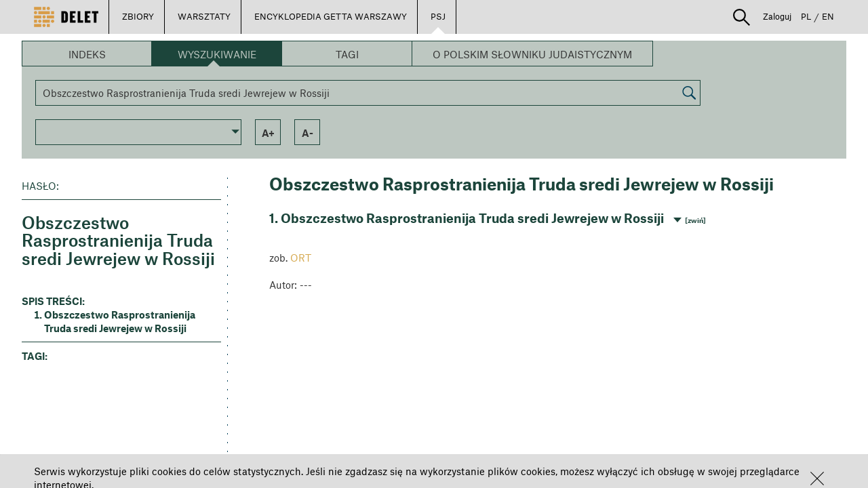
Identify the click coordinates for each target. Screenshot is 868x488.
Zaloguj (777, 16)
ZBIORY (138, 16)
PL (806, 16)
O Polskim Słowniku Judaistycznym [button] (532, 54)
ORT (301, 258)
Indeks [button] (87, 54)
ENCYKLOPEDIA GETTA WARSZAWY (331, 16)
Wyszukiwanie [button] (217, 54)
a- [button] (308, 133)
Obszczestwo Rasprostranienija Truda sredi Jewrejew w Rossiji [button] (120, 321)
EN (828, 16)
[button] (817, 479)
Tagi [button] (347, 54)
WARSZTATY (204, 16)
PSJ (438, 16)
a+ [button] (268, 133)
